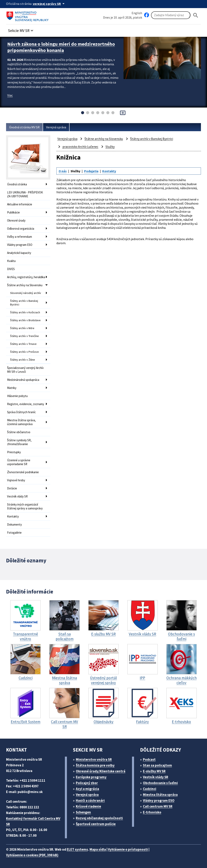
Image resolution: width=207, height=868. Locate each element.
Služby (110, 147)
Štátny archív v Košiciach (25, 312)
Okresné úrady (16, 220)
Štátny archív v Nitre (22, 328)
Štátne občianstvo (19, 432)
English (137, 13)
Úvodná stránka (17, 184)
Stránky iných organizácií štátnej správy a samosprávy (25, 506)
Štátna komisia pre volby (95, 765)
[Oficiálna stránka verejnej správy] (49, 4)
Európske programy (91, 777)
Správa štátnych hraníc (21, 412)
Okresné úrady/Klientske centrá (101, 771)
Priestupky (14, 452)
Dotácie (12, 488)
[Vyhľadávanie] (171, 15)
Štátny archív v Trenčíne (24, 336)
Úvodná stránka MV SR (24, 127)
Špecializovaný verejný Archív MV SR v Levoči (25, 370)
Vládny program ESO (20, 245)
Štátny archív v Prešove (24, 352)
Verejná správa (56, 127)
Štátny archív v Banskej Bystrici (24, 303)
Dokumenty (14, 524)
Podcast (149, 759)
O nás (63, 171)
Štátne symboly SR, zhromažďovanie (19, 442)
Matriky (12, 388)
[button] (21, 29)
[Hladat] (196, 15)
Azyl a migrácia (87, 789)
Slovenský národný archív (26, 293)
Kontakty (13, 516)
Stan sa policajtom (157, 765)
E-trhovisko (152, 812)
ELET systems (77, 849)
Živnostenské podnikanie (23, 472)
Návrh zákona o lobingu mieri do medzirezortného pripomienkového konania (61, 47)
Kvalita (11, 261)
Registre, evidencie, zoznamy (26, 404)
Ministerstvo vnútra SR (94, 759)
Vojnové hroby (16, 480)
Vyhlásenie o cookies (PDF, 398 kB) (32, 855)
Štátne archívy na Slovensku (25, 285)
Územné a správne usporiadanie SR (19, 462)
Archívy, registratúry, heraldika (26, 277)
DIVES (11, 269)
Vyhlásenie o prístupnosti (128, 849)
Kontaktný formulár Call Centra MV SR (33, 821)
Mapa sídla (98, 849)
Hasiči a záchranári (90, 800)
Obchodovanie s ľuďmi (160, 783)
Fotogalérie (14, 533)
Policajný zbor (87, 783)
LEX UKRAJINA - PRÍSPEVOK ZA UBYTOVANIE (25, 194)
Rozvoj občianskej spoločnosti (99, 818)
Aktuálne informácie (20, 204)
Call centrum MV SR (158, 806)
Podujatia (91, 171)
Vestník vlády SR (17, 496)
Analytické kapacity (19, 253)
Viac (10, 95)
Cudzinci (150, 789)
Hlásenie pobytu (17, 396)
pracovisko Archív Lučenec (80, 147)
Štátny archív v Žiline (23, 360)
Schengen (83, 812)
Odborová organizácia (21, 229)
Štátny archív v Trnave (23, 344)
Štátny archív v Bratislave (25, 320)
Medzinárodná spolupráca (23, 380)
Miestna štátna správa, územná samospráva (21, 422)
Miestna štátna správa (160, 795)
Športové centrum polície (96, 824)
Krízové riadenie (88, 806)
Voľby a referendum (20, 237)
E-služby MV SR (154, 771)
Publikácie (13, 212)
